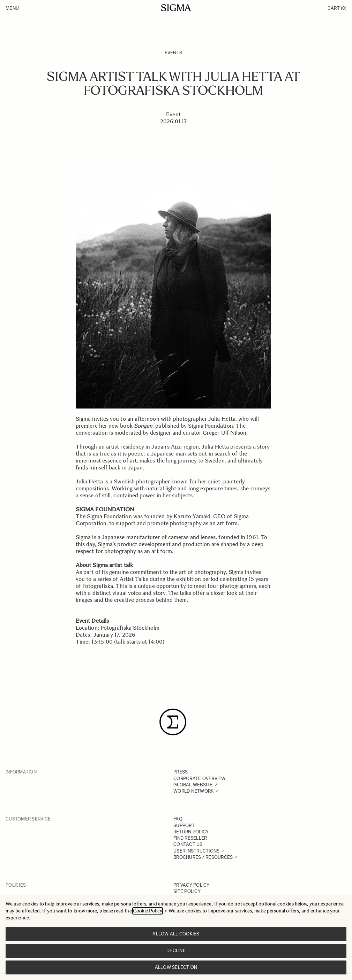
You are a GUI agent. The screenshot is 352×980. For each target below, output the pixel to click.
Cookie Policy (148, 911)
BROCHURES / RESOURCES (203, 857)
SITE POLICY (187, 891)
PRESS (181, 772)
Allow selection (176, 967)
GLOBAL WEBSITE (193, 785)
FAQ (178, 819)
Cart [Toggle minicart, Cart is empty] (337, 8)
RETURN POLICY (191, 832)
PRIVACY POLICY (192, 885)
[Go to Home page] (176, 8)
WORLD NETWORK (193, 791)
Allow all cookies (176, 934)
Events (174, 53)
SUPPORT (184, 826)
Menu (12, 8)
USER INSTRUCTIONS (196, 851)
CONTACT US (188, 844)
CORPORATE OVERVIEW (200, 779)
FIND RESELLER (190, 838)
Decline (176, 951)
